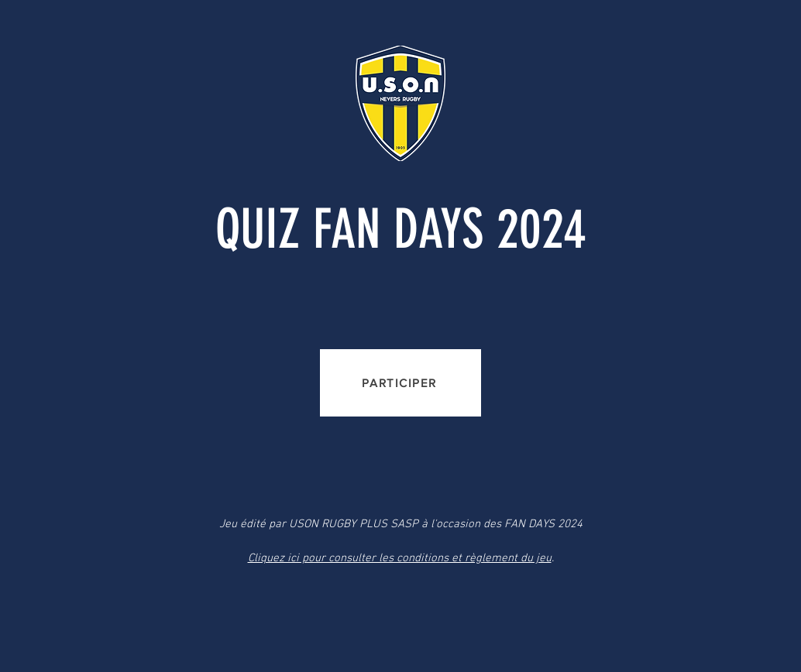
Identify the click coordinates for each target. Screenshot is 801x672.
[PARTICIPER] (400, 383)
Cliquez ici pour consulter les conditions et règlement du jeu (400, 558)
